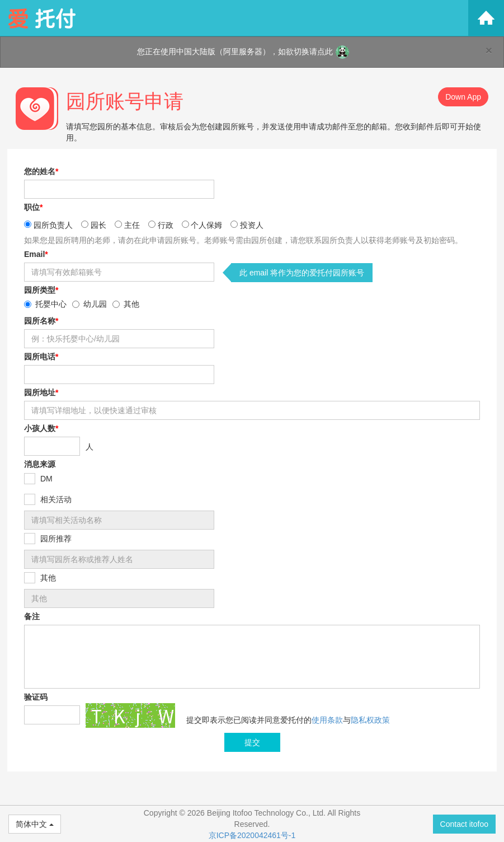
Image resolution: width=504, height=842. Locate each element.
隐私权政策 (370, 720)
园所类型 (41, 290)
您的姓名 (41, 171)
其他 (131, 304)
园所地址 (41, 392)
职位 (33, 207)
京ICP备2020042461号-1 (252, 835)
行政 (166, 225)
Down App (463, 97)
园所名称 (41, 321)
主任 (132, 225)
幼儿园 (95, 304)
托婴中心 (51, 304)
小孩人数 (41, 428)
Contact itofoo (464, 824)
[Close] (489, 50)
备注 (32, 616)
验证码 (36, 697)
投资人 (252, 225)
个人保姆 (206, 225)
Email (36, 254)
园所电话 (41, 357)
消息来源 (40, 464)
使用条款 (327, 720)
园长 (98, 225)
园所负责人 (53, 225)
